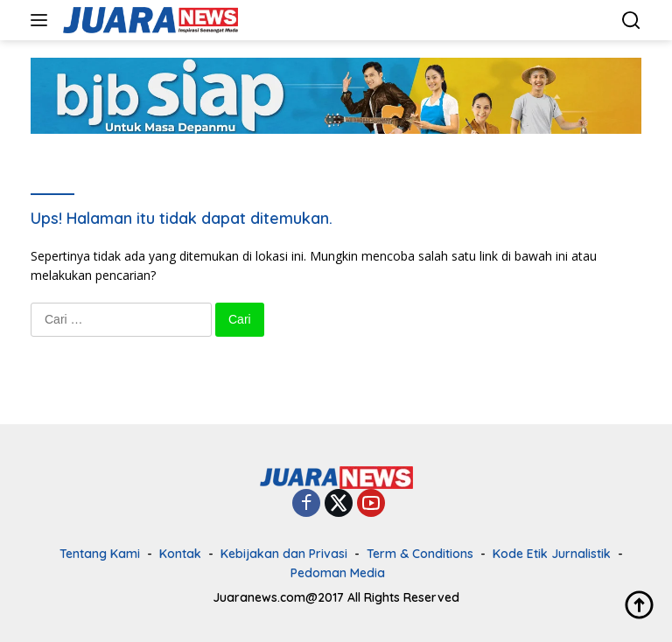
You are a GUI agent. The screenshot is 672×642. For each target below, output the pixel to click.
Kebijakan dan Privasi (284, 554)
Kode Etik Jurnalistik (552, 554)
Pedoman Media (338, 573)
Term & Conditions (420, 554)
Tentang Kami (100, 554)
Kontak (180, 554)
